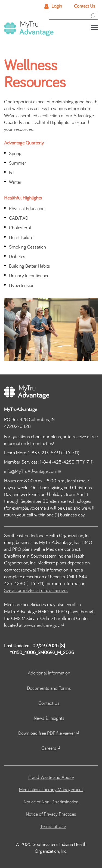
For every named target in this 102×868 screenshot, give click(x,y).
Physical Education (27, 208)
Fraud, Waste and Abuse (51, 777)
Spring (15, 153)
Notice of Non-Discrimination (51, 802)
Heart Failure (21, 237)
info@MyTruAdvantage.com (33, 471)
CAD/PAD (19, 218)
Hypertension (22, 285)
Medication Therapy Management (51, 789)
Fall (12, 172)
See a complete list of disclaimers (36, 590)
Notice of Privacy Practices (51, 814)
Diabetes (17, 256)
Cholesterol (20, 227)
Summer (18, 163)
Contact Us (85, 6)
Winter (15, 182)
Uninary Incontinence (29, 275)
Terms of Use (53, 826)
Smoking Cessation (27, 247)
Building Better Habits (30, 266)
